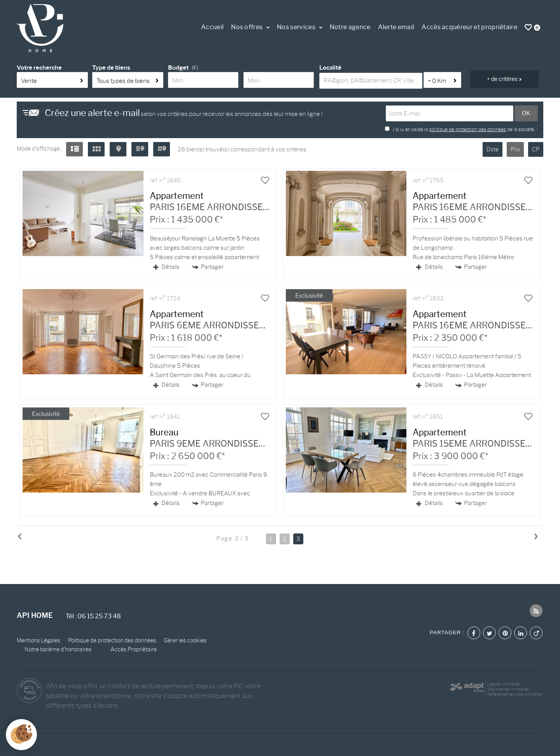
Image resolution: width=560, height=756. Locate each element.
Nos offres (250, 27)
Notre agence (350, 27)
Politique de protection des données (112, 640)
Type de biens (111, 68)
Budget (178, 68)
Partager (208, 267)
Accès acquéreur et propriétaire (469, 27)
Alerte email (396, 27)
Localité (330, 68)
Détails (167, 267)
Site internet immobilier (508, 689)
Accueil (212, 27)
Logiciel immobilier (504, 684)
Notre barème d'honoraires (59, 649)
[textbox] (371, 81)
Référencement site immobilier (515, 694)
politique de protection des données (467, 129)
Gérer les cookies (185, 640)
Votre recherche (39, 68)
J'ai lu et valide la (411, 129)
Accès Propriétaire (134, 649)
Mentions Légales (38, 640)
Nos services (300, 27)
